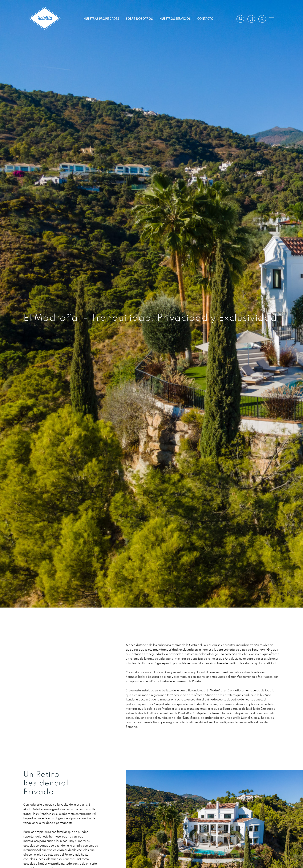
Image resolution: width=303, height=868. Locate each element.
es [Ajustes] (240, 19)
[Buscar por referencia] (262, 19)
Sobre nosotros (139, 19)
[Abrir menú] (272, 19)
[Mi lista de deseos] (251, 19)
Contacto (205, 19)
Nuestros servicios (175, 19)
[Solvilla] (45, 19)
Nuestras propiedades (101, 19)
